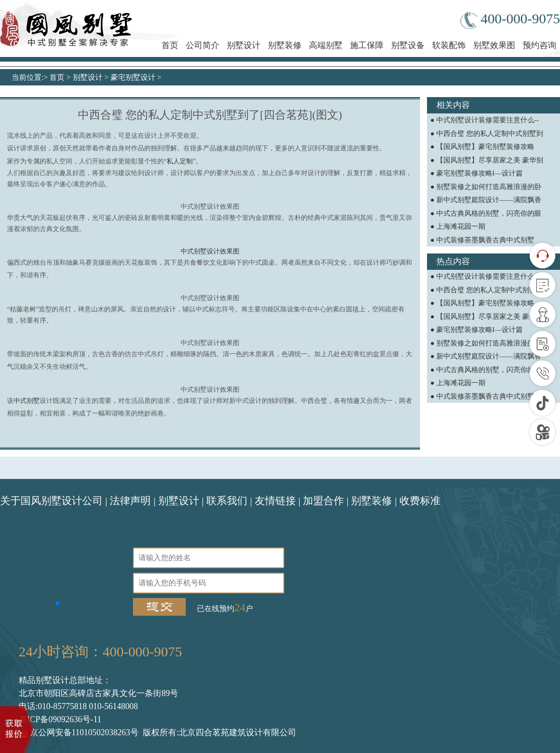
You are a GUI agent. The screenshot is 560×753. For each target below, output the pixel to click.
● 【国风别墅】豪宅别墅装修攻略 (482, 147)
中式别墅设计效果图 (210, 251)
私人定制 (180, 161)
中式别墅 (27, 401)
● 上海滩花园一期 (458, 226)
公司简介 (203, 45)
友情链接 (275, 501)
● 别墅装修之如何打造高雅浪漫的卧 (486, 187)
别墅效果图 (494, 45)
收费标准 (420, 501)
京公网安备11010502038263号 (80, 732)
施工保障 (367, 45)
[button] (57, 603)
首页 (170, 45)
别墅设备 (408, 45)
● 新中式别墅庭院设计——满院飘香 (486, 200)
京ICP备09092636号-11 (60, 719)
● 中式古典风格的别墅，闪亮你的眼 (486, 213)
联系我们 (227, 501)
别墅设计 (244, 45)
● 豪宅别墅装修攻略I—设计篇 (476, 173)
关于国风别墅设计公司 (51, 501)
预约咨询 (539, 45)
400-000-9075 (510, 20)
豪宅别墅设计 (133, 77)
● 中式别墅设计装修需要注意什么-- (485, 120)
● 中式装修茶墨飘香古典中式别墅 (482, 240)
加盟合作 (323, 501)
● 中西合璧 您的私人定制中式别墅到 (487, 134)
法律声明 (130, 501)
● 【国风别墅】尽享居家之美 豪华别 (487, 160)
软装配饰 (449, 45)
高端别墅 (326, 45)
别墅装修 (285, 45)
